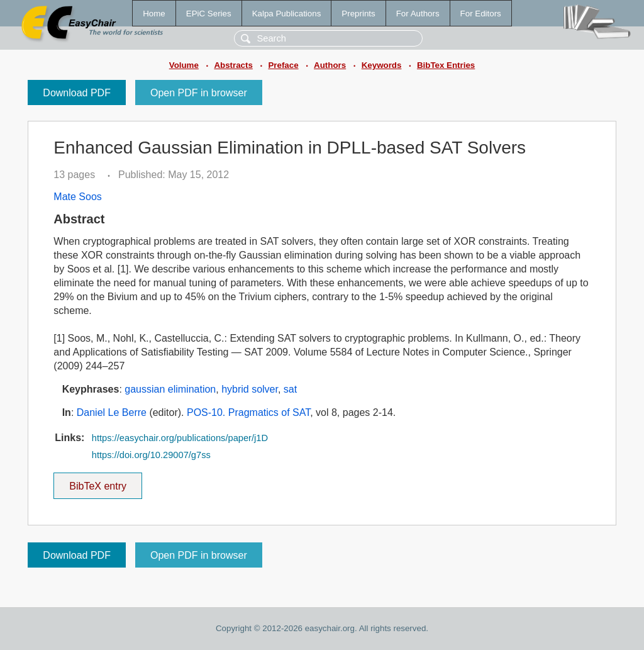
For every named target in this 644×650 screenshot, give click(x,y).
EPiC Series (209, 14)
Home (154, 14)
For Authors (418, 14)
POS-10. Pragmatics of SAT (248, 412)
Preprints (358, 14)
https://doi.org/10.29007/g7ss (151, 455)
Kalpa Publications (287, 14)
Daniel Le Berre (112, 412)
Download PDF (77, 93)
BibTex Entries (446, 65)
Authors (330, 65)
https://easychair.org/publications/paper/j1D (180, 438)
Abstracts (233, 65)
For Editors (481, 14)
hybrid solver (250, 389)
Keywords (382, 65)
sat (290, 389)
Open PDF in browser (199, 93)
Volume (184, 65)
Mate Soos (77, 197)
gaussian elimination (170, 389)
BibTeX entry (98, 482)
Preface (283, 65)
